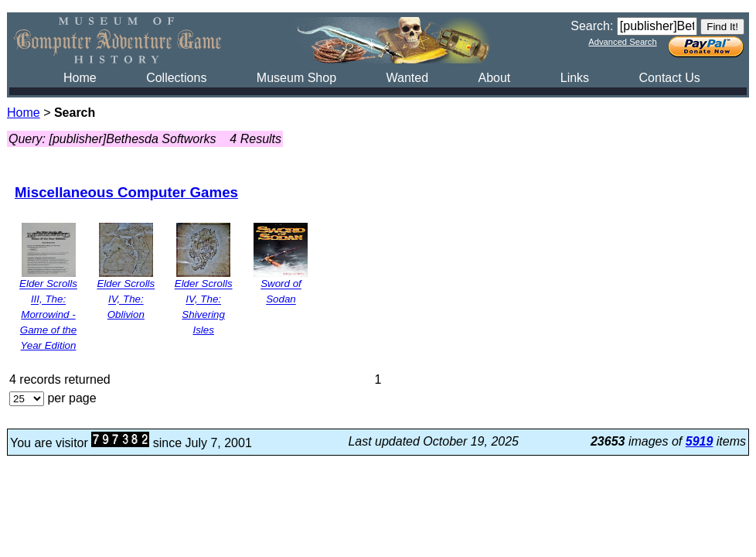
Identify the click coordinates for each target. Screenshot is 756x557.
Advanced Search (622, 42)
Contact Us (670, 78)
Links (575, 78)
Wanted (407, 78)
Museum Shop (296, 78)
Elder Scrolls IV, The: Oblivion (126, 300)
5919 (700, 441)
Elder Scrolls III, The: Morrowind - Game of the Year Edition (48, 315)
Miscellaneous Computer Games (126, 192)
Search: (592, 26)
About (494, 78)
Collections (176, 78)
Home (80, 78)
